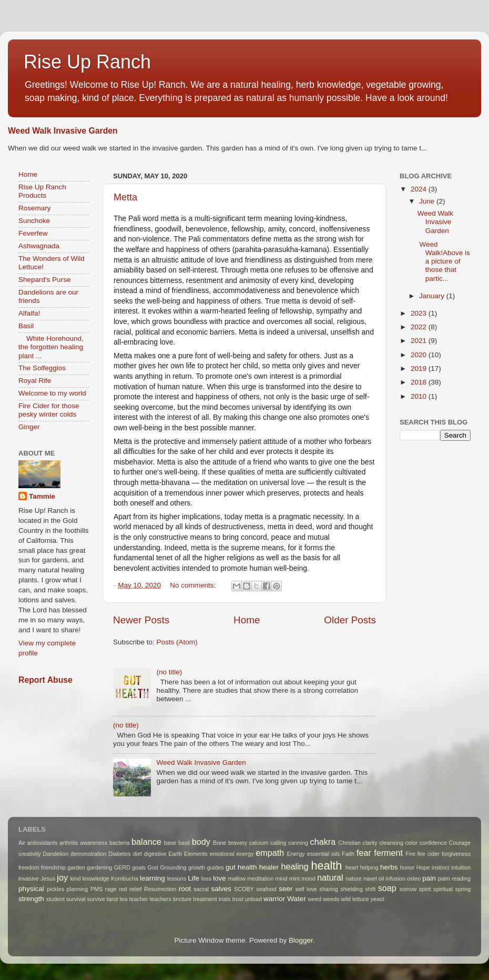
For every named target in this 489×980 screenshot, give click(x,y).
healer (269, 867)
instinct (441, 867)
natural (330, 877)
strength (31, 899)
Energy (296, 854)
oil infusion (392, 878)
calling (278, 843)
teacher (138, 899)
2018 (420, 382)
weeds (331, 899)
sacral (201, 889)
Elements (196, 854)
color (411, 843)
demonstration (88, 854)
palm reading (454, 878)
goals (139, 867)
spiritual (443, 889)
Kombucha (125, 878)
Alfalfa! (29, 313)
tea (123, 899)
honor (407, 867)
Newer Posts (141, 620)
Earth (175, 854)
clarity (370, 843)
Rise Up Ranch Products (42, 191)
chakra (323, 842)
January (433, 296)
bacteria (119, 843)
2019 (420, 368)
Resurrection (160, 889)
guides (216, 867)
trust (238, 899)
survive (96, 899)
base (170, 843)
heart (352, 867)
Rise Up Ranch (87, 62)
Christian (349, 843)
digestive (155, 854)
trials (225, 899)
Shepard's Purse (44, 280)
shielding (352, 889)
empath (270, 853)
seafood (266, 889)
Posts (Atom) (177, 642)
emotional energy (232, 854)
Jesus (48, 878)
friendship (53, 867)
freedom (29, 867)
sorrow (408, 889)
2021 (420, 341)
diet (137, 854)
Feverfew (33, 233)
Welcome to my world (52, 393)
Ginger (29, 427)
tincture (182, 899)
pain (429, 878)
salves (221, 889)
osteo (414, 878)
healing (294, 866)
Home (247, 620)
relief (135, 889)
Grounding (173, 867)
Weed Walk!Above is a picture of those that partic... (444, 261)
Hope (423, 867)
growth (197, 867)
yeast (378, 899)
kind (76, 878)
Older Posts (350, 620)
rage (111, 889)
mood (308, 878)
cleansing (391, 843)
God (152, 867)
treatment (205, 899)
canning (298, 843)
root (185, 889)
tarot (113, 899)
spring (463, 889)
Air (22, 843)
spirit (425, 889)
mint (294, 878)
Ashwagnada (39, 246)
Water (297, 899)
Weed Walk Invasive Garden (63, 131)
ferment (388, 853)
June (428, 201)
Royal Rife (35, 381)
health (327, 866)
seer (286, 889)
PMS (96, 889)
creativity (30, 854)
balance (146, 842)
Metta (125, 197)
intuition (461, 867)
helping (369, 867)
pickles (55, 889)
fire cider (429, 854)
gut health (241, 867)
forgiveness (456, 854)
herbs (389, 867)
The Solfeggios (42, 368)
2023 (420, 313)
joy (62, 877)
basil (184, 843)
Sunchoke (34, 221)
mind (281, 878)
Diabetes (120, 854)
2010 (420, 396)
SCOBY (244, 889)
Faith (348, 854)
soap (387, 888)
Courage (460, 843)
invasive (29, 878)
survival (76, 899)
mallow (237, 878)
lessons (177, 878)
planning (78, 889)
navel (370, 878)
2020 (420, 355)
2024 (420, 189)
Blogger (301, 940)
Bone (220, 843)
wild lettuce (355, 899)
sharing (328, 889)
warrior (274, 899)
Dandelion (55, 854)
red (123, 889)
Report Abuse (45, 680)
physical (31, 889)
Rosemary (35, 208)
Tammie (42, 496)
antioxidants (43, 843)
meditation (260, 878)
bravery (238, 843)
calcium (259, 843)
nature (354, 878)
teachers (160, 899)
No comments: (194, 585)
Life (193, 878)
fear (364, 853)
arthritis (69, 843)
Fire (410, 854)
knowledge (96, 878)
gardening (99, 867)
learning (152, 878)
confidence (433, 843)
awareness (94, 843)
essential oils (324, 854)
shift (370, 889)
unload (253, 899)
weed (314, 899)
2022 (420, 327)
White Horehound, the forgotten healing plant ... (51, 347)
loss (206, 878)
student (55, 899)
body (201, 842)
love (220, 878)
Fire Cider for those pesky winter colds (49, 410)
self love (306, 889)
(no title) (169, 672)
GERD (122, 867)
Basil (26, 326)
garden (76, 867)
